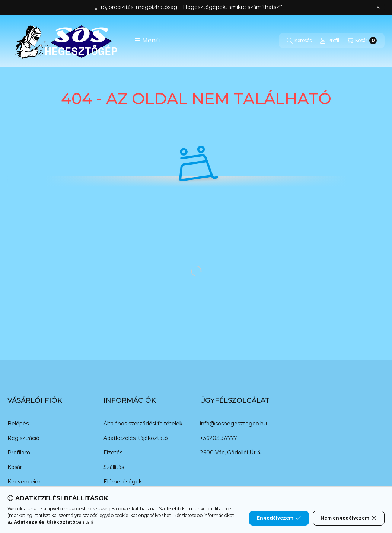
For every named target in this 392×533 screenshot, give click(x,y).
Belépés (18, 424)
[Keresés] (299, 41)
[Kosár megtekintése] (362, 41)
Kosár (15, 467)
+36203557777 (218, 438)
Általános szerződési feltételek (143, 424)
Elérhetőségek (123, 482)
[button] (147, 41)
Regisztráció (23, 438)
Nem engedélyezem (349, 518)
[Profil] (329, 41)
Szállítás (114, 467)
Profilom (19, 453)
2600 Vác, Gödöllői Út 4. (231, 453)
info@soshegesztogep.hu (233, 424)
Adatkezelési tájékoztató (136, 438)
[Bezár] (378, 7)
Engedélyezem (279, 518)
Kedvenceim (24, 482)
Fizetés (113, 453)
